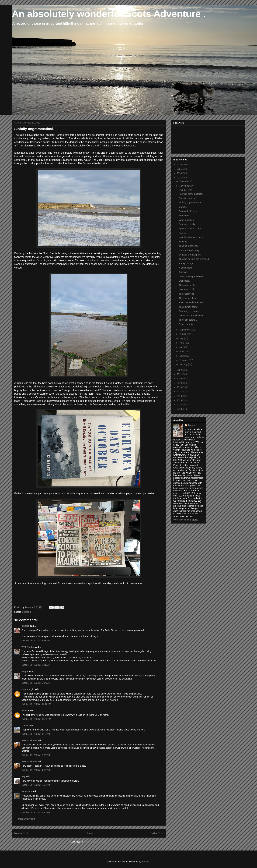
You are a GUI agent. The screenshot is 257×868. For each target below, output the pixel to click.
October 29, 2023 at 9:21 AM (36, 665)
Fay (23, 776)
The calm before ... (188, 320)
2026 (180, 165)
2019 (180, 383)
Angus (25, 671)
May (182, 347)
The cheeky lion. (187, 294)
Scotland (26, 612)
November (185, 186)
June (182, 343)
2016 (180, 396)
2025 (180, 169)
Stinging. (183, 242)
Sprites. (183, 233)
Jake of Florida (29, 740)
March (183, 356)
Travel (25, 726)
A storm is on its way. (189, 250)
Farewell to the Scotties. (191, 194)
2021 (180, 374)
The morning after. (188, 285)
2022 (180, 370)
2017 (180, 392)
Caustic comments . (189, 198)
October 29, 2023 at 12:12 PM (36, 704)
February (184, 360)
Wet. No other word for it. (191, 237)
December (185, 181)
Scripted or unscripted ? (191, 255)
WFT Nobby (28, 647)
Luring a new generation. (191, 276)
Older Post (157, 833)
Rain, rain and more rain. (191, 302)
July (182, 338)
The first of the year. (189, 246)
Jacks (25, 711)
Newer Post (21, 833)
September (185, 330)
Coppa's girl (28, 689)
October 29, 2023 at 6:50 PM (36, 785)
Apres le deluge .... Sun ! (191, 229)
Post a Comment (27, 819)
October (184, 190)
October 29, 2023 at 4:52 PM (36, 770)
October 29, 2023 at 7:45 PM (36, 812)
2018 (180, 387)
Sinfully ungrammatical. (190, 202)
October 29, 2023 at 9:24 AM (36, 683)
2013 (180, 409)
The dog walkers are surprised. (194, 259)
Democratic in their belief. (191, 315)
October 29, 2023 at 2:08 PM (36, 755)
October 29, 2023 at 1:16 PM (36, 734)
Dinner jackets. (186, 324)
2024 (180, 173)
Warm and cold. (187, 289)
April (182, 351)
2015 (180, 400)
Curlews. (183, 272)
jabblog (25, 626)
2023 (180, 178)
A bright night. (186, 268)
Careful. (183, 207)
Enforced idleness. (188, 211)
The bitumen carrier (189, 307)
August (183, 334)
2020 (180, 379)
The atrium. (185, 216)
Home (89, 833)
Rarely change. (186, 263)
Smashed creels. (187, 224)
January (184, 364)
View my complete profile (186, 520)
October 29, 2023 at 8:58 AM (36, 641)
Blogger (145, 862)
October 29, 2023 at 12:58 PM (36, 719)
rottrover (26, 791)
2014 (180, 405)
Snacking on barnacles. (191, 311)
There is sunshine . (188, 298)
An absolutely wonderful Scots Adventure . (109, 14)
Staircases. (184, 281)
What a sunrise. (187, 220)
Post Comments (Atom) (96, 842)
